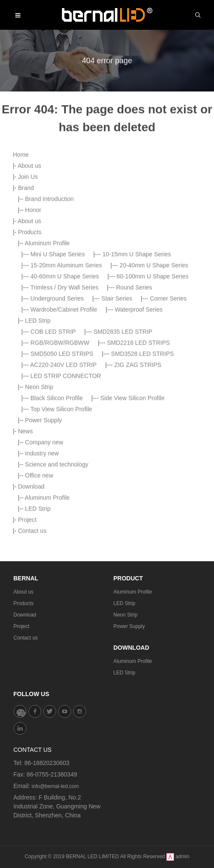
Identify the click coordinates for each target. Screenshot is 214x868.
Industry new (42, 557)
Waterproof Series (139, 414)
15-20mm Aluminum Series (66, 369)
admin (182, 857)
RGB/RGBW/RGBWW (60, 447)
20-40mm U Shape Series (154, 369)
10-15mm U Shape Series (137, 358)
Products (30, 336)
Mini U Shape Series (58, 358)
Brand (26, 292)
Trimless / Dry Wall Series (64, 391)
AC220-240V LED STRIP (63, 469)
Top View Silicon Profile (61, 513)
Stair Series (117, 403)
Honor (33, 314)
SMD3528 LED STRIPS (143, 458)
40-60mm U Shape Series (65, 380)
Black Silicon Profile (57, 502)
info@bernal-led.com (55, 786)
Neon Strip (39, 491)
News (25, 535)
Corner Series (168, 403)
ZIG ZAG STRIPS (138, 469)
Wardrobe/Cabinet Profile (64, 414)
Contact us (26, 638)
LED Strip (38, 425)
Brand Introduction (49, 303)
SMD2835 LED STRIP (123, 436)
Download (25, 615)
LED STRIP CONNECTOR (66, 480)
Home (21, 259)
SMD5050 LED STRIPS (62, 458)
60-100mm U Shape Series (153, 380)
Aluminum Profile (47, 347)
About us (29, 270)
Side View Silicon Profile (133, 502)
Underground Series (57, 403)
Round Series (134, 391)
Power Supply (43, 524)
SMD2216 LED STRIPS (138, 447)
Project (21, 626)
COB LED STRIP (53, 436)
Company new (44, 546)
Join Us (28, 281)
